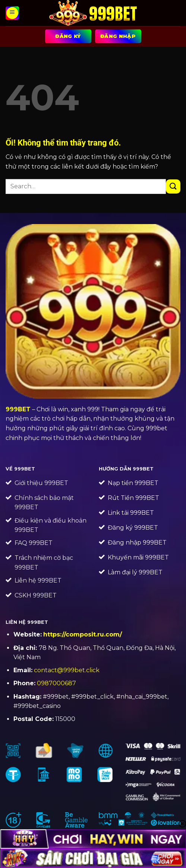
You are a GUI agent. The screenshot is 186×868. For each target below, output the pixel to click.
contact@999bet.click (67, 670)
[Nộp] (173, 187)
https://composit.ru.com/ (83, 634)
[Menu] (12, 13)
